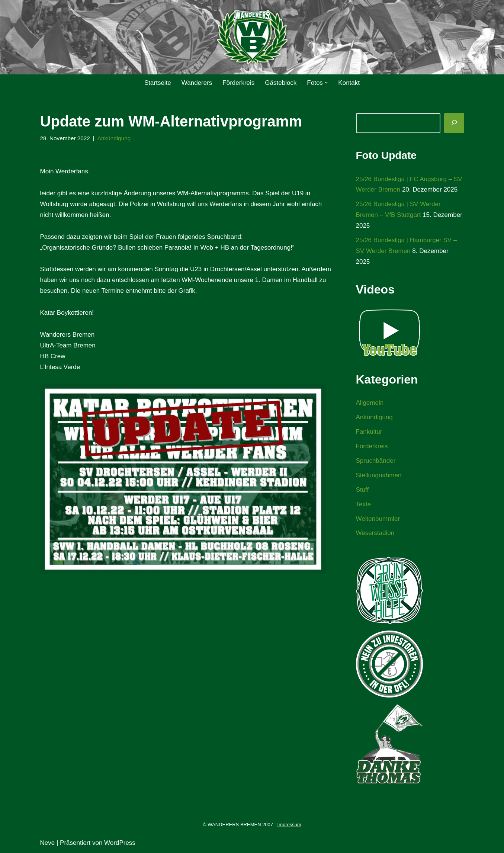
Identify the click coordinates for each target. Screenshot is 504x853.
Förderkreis (238, 83)
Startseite (158, 83)
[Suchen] (454, 123)
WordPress (120, 843)
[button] (326, 83)
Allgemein (370, 403)
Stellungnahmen (379, 475)
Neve (48, 843)
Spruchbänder (376, 461)
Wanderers (197, 83)
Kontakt (349, 83)
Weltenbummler (378, 519)
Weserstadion (375, 533)
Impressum (289, 825)
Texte (364, 504)
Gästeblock (281, 83)
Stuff (362, 490)
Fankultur (369, 432)
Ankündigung (114, 138)
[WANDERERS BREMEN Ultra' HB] (252, 37)
